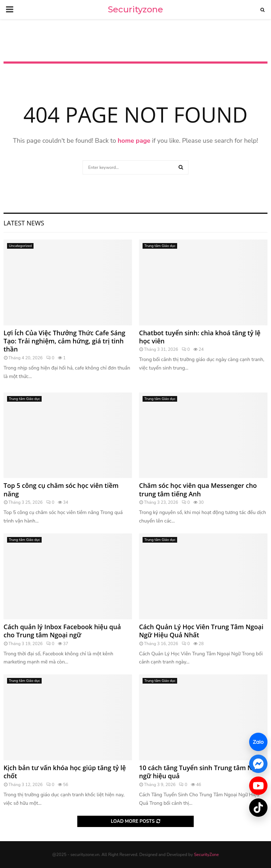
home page (134, 141)
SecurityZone (206, 855)
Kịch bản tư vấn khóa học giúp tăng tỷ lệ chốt (65, 772)
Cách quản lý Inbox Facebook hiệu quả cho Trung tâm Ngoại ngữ (62, 631)
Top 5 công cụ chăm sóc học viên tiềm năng (61, 489)
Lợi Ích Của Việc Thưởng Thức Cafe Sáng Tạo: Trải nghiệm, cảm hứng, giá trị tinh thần (64, 341)
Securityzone (135, 9)
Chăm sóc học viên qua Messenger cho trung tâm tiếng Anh (198, 489)
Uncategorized (20, 246)
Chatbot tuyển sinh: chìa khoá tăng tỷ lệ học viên (200, 337)
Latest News (24, 223)
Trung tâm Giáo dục (160, 246)
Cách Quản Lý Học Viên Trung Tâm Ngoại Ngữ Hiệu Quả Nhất (201, 631)
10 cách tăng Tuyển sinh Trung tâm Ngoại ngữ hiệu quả (202, 772)
